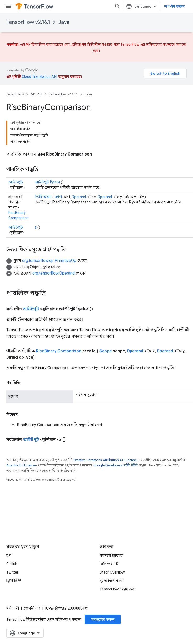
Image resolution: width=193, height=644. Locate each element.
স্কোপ (58, 197)
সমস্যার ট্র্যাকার (111, 555)
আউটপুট (16, 182)
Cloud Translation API (39, 76)
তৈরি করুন (43, 197)
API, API (36, 94)
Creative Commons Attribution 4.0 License (105, 460)
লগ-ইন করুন (174, 6)
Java (64, 22)
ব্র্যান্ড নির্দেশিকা (111, 581)
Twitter (12, 572)
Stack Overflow (112, 572)
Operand (79, 197)
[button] (46, 261)
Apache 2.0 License (21, 465)
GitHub (12, 564)
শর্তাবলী (13, 608)
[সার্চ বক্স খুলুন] (117, 6)
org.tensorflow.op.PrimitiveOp (49, 261)
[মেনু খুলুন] (8, 6)
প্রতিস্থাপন (79, 44)
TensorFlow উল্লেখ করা (118, 589)
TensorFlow (15, 94)
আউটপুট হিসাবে (47, 182)
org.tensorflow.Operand (53, 273)
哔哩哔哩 (14, 581)
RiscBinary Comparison (59, 351)
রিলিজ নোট (109, 564)
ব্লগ (9, 555)
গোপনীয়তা (32, 608)
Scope (106, 351)
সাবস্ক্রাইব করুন (103, 619)
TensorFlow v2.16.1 (28, 22)
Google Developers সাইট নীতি (116, 465)
